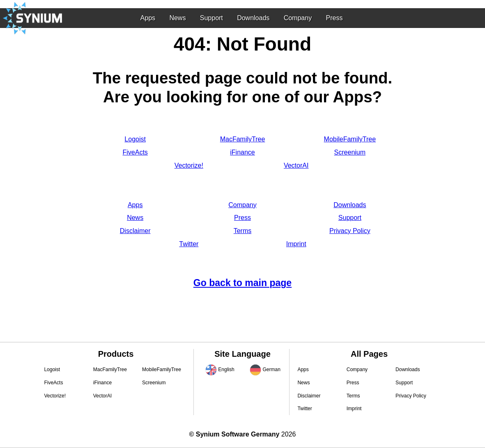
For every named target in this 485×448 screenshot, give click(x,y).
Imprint (296, 244)
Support (211, 18)
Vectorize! (189, 165)
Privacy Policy (350, 231)
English (226, 369)
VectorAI (296, 165)
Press (334, 18)
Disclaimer (135, 231)
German (271, 369)
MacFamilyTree (243, 139)
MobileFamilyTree (350, 139)
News (177, 18)
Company (298, 18)
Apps (148, 18)
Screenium (350, 152)
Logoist (135, 139)
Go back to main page (242, 283)
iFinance (242, 152)
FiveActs (135, 152)
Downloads (253, 18)
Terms (243, 231)
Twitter (189, 244)
